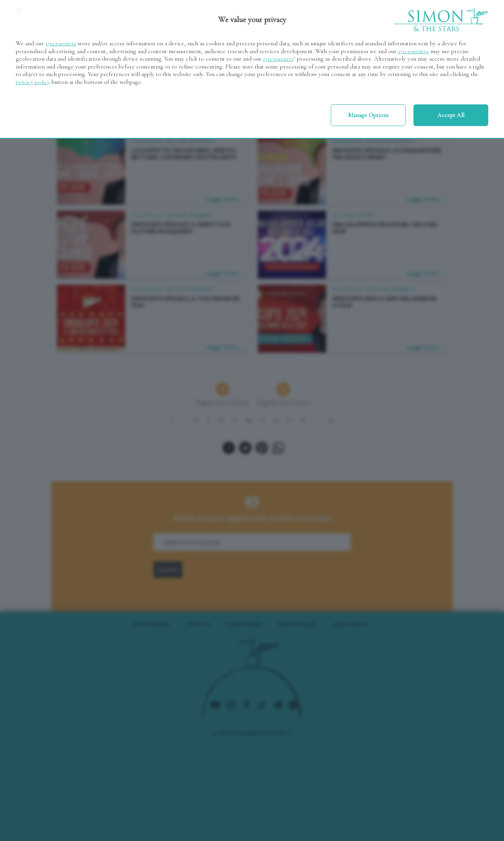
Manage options (368, 115)
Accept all (451, 115)
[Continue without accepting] (19, 14)
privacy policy (33, 82)
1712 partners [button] (61, 43)
